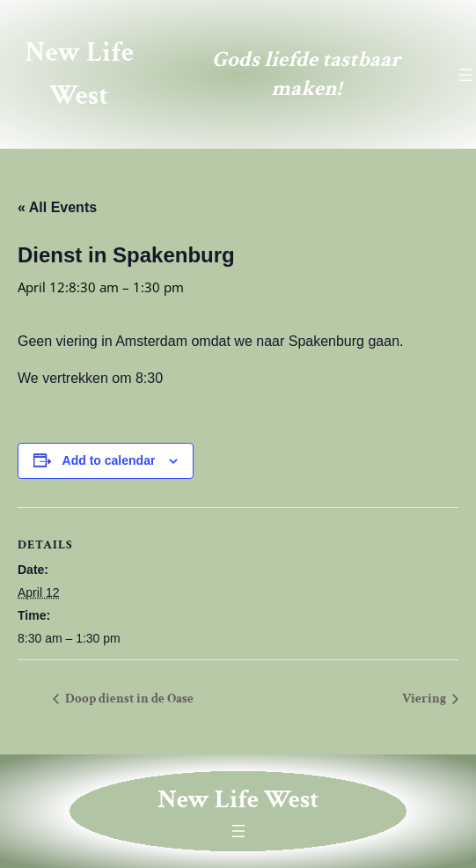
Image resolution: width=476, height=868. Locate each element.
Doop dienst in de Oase (128, 698)
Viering (425, 698)
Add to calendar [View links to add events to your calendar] (109, 460)
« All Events (57, 207)
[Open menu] (465, 75)
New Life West (238, 800)
